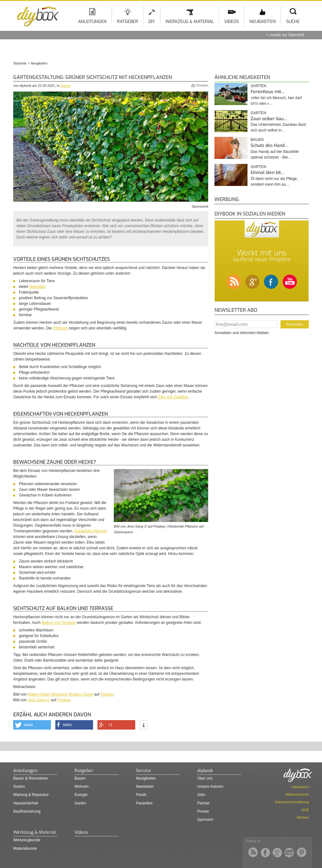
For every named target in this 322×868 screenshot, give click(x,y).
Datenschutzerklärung (292, 802)
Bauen (257, 140)
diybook (205, 771)
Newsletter (145, 787)
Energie (81, 795)
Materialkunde (25, 848)
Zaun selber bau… (269, 119)
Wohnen (81, 787)
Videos (232, 22)
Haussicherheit (26, 803)
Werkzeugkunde (27, 840)
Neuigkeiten (263, 22)
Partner (203, 803)
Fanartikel (144, 803)
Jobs (201, 795)
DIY (152, 22)
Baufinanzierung (27, 811)
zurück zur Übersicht (287, 35)
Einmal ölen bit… (267, 173)
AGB (305, 810)
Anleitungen (92, 22)
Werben (303, 817)
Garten (66, 86)
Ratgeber (128, 22)
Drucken (202, 85)
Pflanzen (60, 328)
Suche (293, 22)
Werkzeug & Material (190, 22)
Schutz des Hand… (269, 146)
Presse (203, 811)
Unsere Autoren (210, 787)
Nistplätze (38, 287)
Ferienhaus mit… (268, 92)
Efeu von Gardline (173, 397)
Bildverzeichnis (297, 794)
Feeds (141, 795)
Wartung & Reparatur (31, 795)
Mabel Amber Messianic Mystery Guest (60, 694)
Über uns (205, 778)
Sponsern (205, 820)
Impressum (300, 787)
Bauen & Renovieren (31, 778)
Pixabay (107, 694)
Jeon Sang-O (39, 700)
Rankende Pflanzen (91, 531)
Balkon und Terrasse (59, 623)
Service (143, 771)
